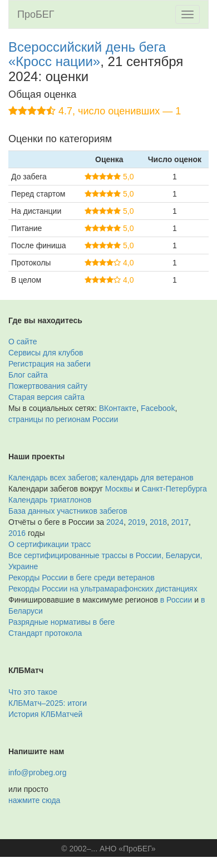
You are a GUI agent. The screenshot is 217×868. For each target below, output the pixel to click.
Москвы (119, 489)
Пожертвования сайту (48, 386)
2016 (17, 533)
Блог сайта (28, 375)
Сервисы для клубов (46, 353)
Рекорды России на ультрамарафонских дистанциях (103, 589)
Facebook (158, 408)
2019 (137, 522)
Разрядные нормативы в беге (61, 622)
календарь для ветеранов (147, 478)
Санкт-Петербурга (174, 489)
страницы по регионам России (63, 419)
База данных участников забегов (68, 511)
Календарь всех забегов (52, 478)
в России (176, 600)
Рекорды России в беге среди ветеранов (82, 578)
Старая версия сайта (46, 397)
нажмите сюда (34, 800)
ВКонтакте (118, 408)
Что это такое (33, 692)
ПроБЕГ (36, 14)
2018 (158, 522)
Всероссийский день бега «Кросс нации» (87, 54)
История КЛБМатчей (45, 714)
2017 (180, 522)
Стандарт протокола (45, 633)
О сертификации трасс (50, 544)
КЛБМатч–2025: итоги (48, 703)
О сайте (23, 342)
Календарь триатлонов (50, 500)
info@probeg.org (38, 772)
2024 (115, 522)
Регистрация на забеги (50, 364)
